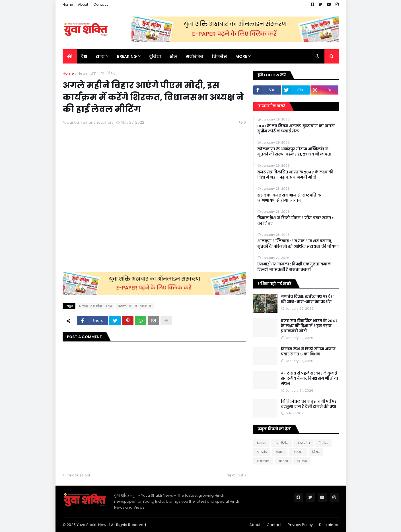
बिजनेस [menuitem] (219, 56)
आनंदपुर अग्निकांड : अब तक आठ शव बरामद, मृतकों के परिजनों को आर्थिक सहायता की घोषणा (298, 244)
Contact (101, 4)
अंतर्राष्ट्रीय (281, 443)
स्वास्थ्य (302, 461)
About (83, 4)
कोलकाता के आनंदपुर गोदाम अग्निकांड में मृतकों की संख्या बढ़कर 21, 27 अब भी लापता (294, 152)
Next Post (235, 475)
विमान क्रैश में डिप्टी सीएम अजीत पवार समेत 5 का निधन (296, 221)
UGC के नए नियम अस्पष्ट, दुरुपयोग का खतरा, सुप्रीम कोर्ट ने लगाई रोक (296, 129)
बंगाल (280, 452)
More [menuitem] (241, 56)
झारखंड (262, 452)
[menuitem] (70, 56)
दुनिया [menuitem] (155, 56)
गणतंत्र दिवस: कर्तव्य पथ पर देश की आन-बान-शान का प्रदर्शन (307, 299)
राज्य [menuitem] (100, 56)
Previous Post (78, 475)
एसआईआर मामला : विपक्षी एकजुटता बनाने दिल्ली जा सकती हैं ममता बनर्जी (294, 267)
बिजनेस (298, 452)
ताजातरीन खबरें (271, 106)
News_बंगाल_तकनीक (135, 306)
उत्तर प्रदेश (304, 443)
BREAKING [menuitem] (127, 56)
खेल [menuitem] (173, 56)
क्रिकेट (323, 443)
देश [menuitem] (84, 56)
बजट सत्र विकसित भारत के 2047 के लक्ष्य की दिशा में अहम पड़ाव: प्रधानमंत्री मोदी (295, 175)
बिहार (316, 452)
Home (68, 4)
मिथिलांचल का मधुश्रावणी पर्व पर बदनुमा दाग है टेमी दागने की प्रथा (309, 404)
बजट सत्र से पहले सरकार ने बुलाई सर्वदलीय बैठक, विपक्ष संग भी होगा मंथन (310, 378)
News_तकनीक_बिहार (96, 73)
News (261, 443)
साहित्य (283, 461)
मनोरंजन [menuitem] (195, 56)
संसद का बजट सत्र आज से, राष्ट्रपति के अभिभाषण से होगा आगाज (289, 198)
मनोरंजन (263, 461)
